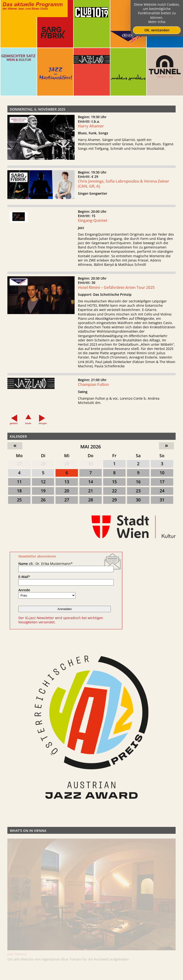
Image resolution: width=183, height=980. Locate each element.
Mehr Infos (157, 22)
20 (67, 491)
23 (138, 491)
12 (43, 482)
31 (162, 500)
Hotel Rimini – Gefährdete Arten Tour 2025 (116, 290)
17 (162, 482)
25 (19, 500)
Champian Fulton (93, 388)
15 (114, 482)
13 (67, 482)
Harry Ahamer (91, 126)
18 (19, 491)
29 (67, 464)
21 (91, 491)
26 (43, 500)
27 (19, 464)
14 (91, 482)
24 (162, 491)
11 (19, 482)
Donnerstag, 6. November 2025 (38, 109)
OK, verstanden (157, 30)
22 (114, 491)
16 (138, 482)
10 (162, 473)
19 (43, 491)
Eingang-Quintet (93, 223)
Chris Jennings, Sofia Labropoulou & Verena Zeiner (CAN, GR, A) (124, 187)
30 (91, 464)
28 (43, 464)
